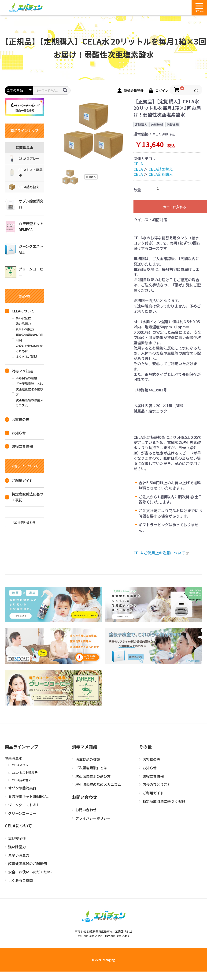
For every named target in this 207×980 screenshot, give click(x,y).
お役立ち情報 (19, 446)
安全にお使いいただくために (29, 348)
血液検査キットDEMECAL (24, 227)
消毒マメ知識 (19, 371)
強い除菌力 (23, 324)
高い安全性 (23, 318)
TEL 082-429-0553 (90, 936)
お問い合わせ (86, 810)
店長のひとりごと (157, 784)
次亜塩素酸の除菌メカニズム (29, 403)
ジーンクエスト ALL (24, 249)
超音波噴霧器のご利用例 (29, 337)
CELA (138, 164)
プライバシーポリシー (93, 818)
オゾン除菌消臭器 (24, 204)
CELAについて (19, 311)
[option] (93, 130)
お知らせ (15, 433)
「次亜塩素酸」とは (29, 384)
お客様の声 (17, 419)
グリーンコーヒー (24, 272)
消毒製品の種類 (26, 378)
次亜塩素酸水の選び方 (29, 392)
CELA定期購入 (161, 174)
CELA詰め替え (24, 187)
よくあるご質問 (26, 357)
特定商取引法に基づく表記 (24, 497)
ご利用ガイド (19, 481)
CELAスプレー (24, 158)
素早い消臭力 (25, 329)
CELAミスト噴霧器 (25, 173)
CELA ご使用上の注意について (161, 553)
